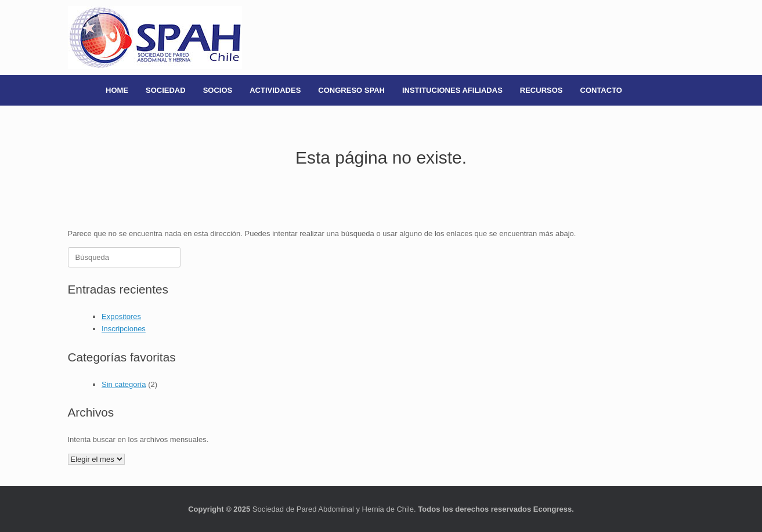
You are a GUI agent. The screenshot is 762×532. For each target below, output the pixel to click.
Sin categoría (124, 384)
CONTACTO (601, 90)
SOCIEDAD (166, 90)
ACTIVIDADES (275, 90)
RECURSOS (541, 90)
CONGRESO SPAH (351, 90)
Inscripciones (124, 329)
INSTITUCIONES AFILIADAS (452, 90)
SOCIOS (218, 90)
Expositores (121, 316)
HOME (117, 90)
